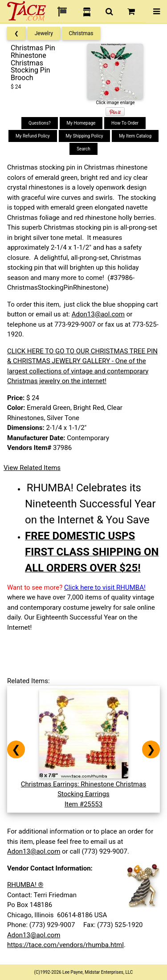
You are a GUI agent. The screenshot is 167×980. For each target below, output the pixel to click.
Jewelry (44, 33)
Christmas (81, 33)
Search (83, 149)
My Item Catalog (135, 136)
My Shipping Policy (85, 136)
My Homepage (81, 123)
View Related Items (32, 468)
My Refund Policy (33, 136)
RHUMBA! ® (25, 885)
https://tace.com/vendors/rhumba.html (65, 945)
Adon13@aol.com (98, 314)
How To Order (125, 123)
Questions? (40, 123)
